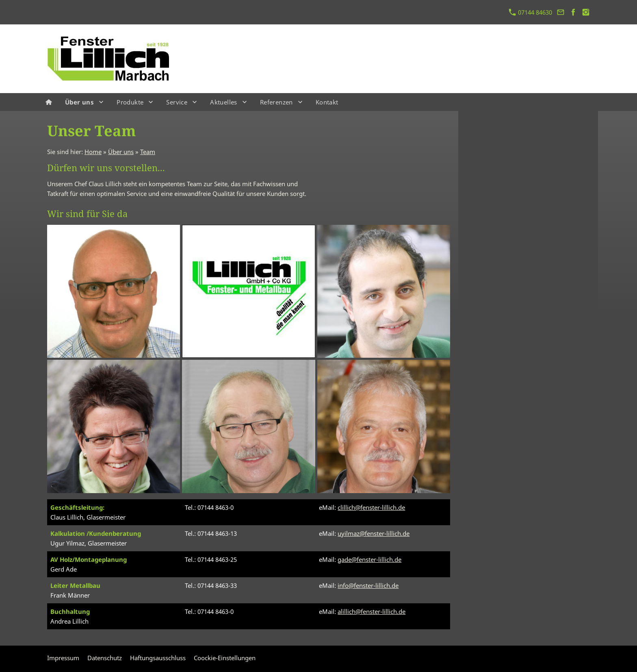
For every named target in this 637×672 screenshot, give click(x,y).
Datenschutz (105, 658)
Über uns (121, 152)
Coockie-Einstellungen (225, 658)
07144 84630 (531, 12)
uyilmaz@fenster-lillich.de (374, 533)
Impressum (63, 658)
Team (148, 152)
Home (93, 152)
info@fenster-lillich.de (368, 585)
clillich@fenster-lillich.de (371, 507)
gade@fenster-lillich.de (369, 559)
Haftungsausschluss (158, 658)
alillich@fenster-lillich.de (372, 611)
